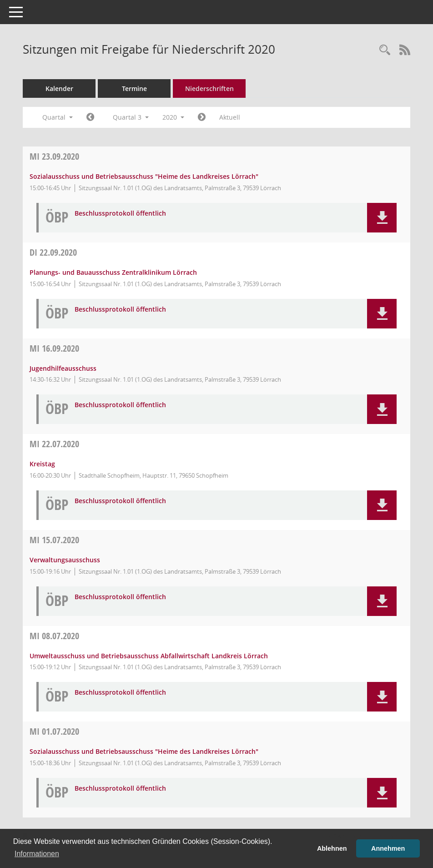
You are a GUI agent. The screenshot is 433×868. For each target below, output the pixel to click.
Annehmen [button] (388, 848)
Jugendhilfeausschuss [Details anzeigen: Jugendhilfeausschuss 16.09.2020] (63, 368)
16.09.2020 (54, 348)
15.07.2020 (54, 540)
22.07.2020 (54, 444)
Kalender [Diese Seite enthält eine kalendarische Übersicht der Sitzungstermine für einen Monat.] (59, 88)
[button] (382, 218)
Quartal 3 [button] (131, 117)
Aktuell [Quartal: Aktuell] (230, 117)
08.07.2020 (54, 636)
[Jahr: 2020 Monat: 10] (202, 117)
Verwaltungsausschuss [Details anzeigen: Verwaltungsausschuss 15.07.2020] (65, 560)
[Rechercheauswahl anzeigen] (385, 50)
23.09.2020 (54, 156)
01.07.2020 (54, 731)
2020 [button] (173, 117)
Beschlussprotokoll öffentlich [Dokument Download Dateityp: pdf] (120, 214)
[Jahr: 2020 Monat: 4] (90, 117)
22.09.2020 (53, 252)
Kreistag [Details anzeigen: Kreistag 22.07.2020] (42, 464)
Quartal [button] (58, 117)
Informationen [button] (37, 854)
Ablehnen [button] (332, 848)
